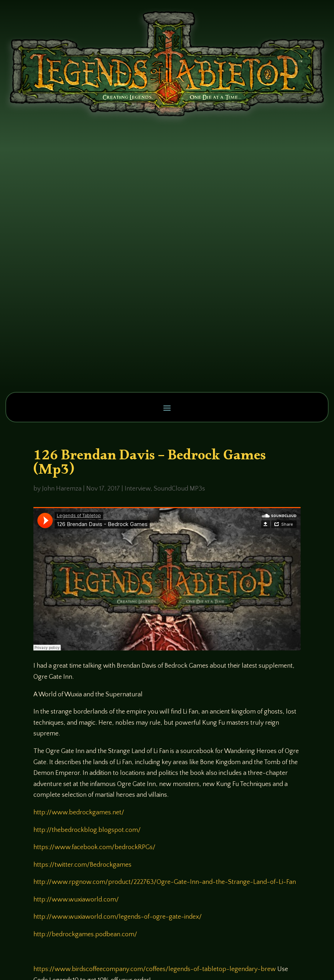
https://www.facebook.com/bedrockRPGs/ (94, 847)
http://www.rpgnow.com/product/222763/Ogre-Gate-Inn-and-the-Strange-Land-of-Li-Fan (165, 882)
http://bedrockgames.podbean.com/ (85, 934)
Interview (138, 489)
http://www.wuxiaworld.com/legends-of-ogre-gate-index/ (118, 917)
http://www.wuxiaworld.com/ (76, 900)
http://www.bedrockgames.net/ (79, 813)
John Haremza (62, 489)
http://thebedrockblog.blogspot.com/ (87, 830)
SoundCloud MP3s (179, 489)
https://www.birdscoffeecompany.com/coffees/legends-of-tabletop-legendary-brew (155, 969)
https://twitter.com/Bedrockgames (82, 865)
